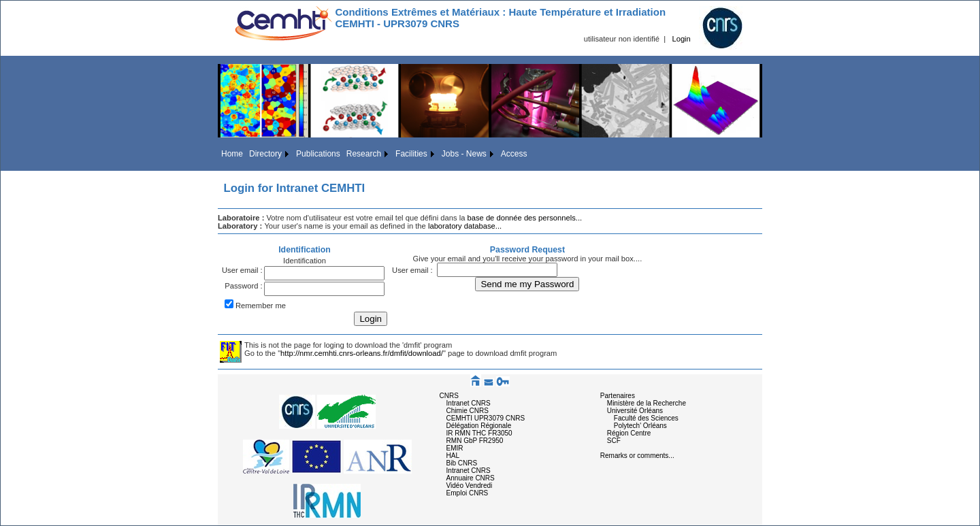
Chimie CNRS (468, 411)
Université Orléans (635, 411)
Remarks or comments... (637, 456)
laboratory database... (465, 226)
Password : (243, 286)
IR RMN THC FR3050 (479, 433)
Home (232, 154)
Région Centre (629, 433)
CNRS (449, 396)
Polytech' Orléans (640, 426)
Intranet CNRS (469, 403)
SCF (614, 441)
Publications (318, 154)
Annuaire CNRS (471, 478)
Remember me (261, 306)
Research (364, 154)
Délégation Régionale (479, 426)
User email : (242, 270)
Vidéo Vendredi (470, 486)
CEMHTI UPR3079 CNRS (486, 418)
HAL (453, 456)
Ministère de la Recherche (647, 403)
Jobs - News (464, 154)
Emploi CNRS (468, 493)
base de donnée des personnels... (525, 218)
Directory (265, 154)
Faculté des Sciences (646, 418)
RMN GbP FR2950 (475, 441)
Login (681, 39)
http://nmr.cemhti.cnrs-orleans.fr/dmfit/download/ (362, 353)
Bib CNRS (462, 463)
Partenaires (618, 396)
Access (514, 154)
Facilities (411, 154)
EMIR (455, 448)
